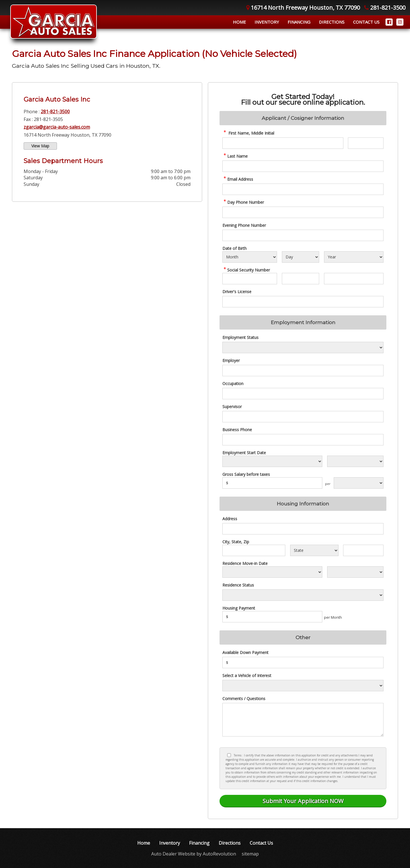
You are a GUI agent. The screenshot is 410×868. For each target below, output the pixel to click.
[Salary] (272, 483)
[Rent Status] (303, 595)
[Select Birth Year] (354, 257)
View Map (40, 146)
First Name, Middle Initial (248, 133)
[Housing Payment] (272, 617)
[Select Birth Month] (250, 257)
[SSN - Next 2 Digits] (300, 279)
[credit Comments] (303, 720)
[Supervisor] (303, 417)
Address (230, 519)
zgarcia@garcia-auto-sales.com (57, 127)
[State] (314, 550)
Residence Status (238, 585)
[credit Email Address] (303, 189)
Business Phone (237, 430)
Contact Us (366, 22)
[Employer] (303, 371)
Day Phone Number (243, 202)
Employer (231, 360)
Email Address (238, 179)
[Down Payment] (303, 663)
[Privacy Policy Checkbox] (229, 755)
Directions (332, 22)
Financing (299, 22)
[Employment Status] (303, 347)
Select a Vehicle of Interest (247, 675)
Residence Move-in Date (245, 563)
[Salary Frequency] (359, 483)
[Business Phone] (303, 440)
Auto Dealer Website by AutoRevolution (194, 854)
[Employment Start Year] (355, 461)
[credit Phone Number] (303, 212)
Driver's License (237, 292)
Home (239, 22)
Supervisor (232, 407)
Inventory (267, 22)
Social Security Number (246, 270)
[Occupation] (303, 394)
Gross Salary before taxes (246, 474)
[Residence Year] (355, 572)
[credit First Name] (283, 143)
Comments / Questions (244, 699)
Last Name (235, 156)
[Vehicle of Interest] (303, 686)
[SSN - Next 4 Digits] (354, 279)
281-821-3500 (55, 112)
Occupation (233, 383)
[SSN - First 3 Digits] (250, 279)
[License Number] (303, 302)
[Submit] (303, 801)
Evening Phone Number (244, 225)
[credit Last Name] (303, 166)
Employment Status (240, 337)
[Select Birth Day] (300, 257)
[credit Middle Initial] (366, 143)
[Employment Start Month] (272, 461)
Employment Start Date (244, 453)
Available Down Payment (245, 652)
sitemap (250, 854)
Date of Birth (234, 248)
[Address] (303, 529)
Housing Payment (239, 608)
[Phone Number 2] (303, 235)
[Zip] (363, 550)
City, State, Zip (236, 542)
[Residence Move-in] (272, 572)
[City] (254, 550)
